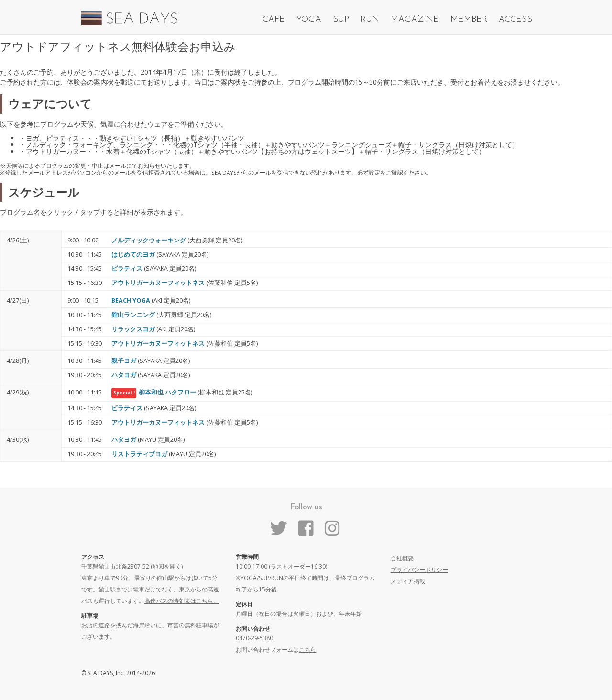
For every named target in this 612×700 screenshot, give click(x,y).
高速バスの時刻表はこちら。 (182, 601)
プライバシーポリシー (419, 570)
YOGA (309, 19)
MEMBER (469, 19)
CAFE (274, 19)
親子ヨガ (124, 361)
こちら (307, 650)
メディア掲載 (408, 581)
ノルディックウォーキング (149, 240)
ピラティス (127, 268)
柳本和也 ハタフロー (167, 392)
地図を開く (167, 566)
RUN (370, 19)
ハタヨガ (124, 375)
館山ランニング (133, 315)
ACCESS (515, 19)
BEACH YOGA (131, 301)
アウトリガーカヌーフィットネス (158, 283)
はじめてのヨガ (133, 255)
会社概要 (402, 558)
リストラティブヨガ (139, 454)
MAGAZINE (415, 19)
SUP (341, 19)
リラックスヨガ (133, 329)
